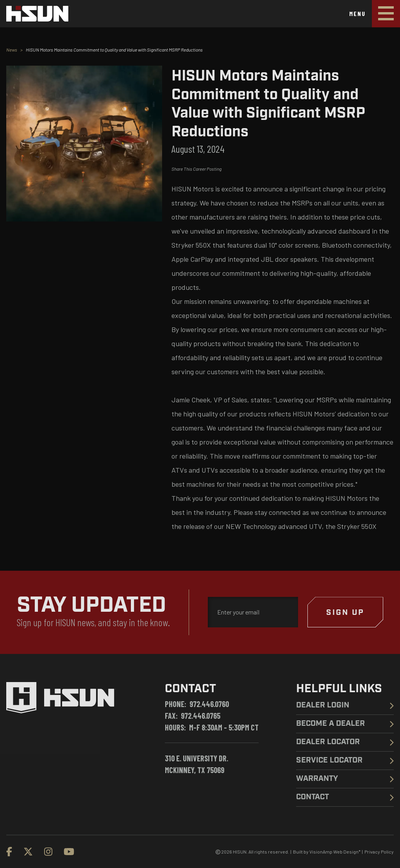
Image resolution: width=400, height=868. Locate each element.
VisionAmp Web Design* (335, 852)
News (12, 50)
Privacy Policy (379, 852)
